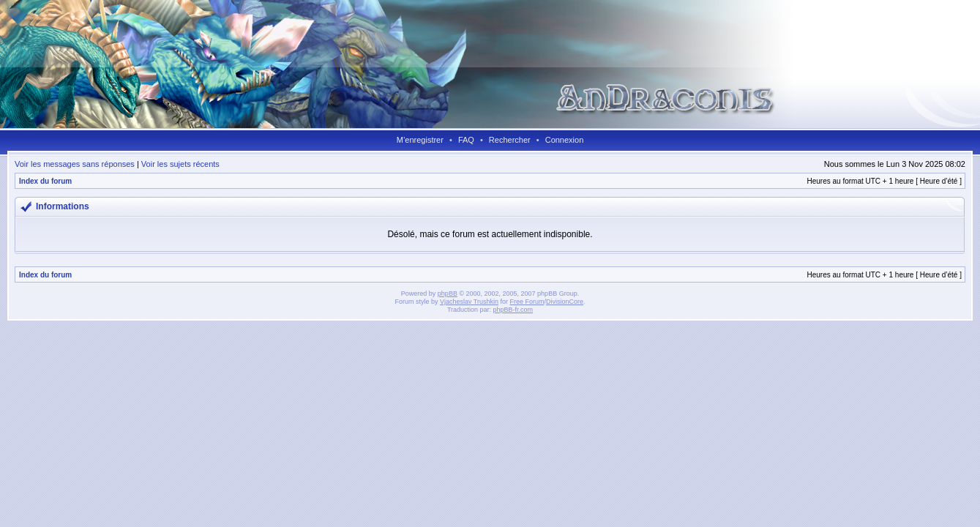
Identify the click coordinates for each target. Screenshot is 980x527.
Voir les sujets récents (180, 164)
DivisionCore (565, 302)
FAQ (466, 140)
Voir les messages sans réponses (75, 164)
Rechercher (510, 140)
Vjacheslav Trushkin (469, 302)
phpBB (448, 294)
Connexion (565, 140)
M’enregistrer (420, 140)
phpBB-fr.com (513, 310)
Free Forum (527, 302)
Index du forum (45, 181)
